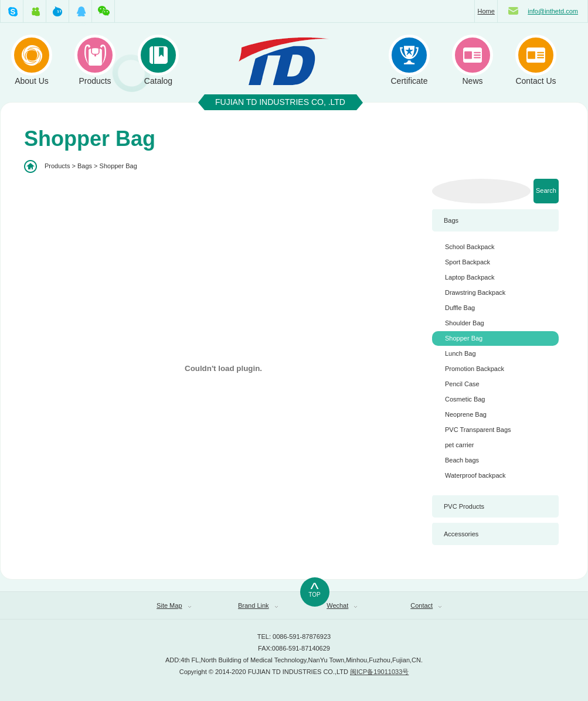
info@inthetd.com (553, 11)
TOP (315, 588)
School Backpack (470, 247)
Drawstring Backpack (475, 292)
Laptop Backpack (470, 277)
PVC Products (464, 506)
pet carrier (460, 445)
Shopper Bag (464, 338)
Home (486, 11)
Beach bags (462, 460)
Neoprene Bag (466, 414)
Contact (426, 605)
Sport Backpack (468, 262)
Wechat (342, 605)
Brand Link (258, 605)
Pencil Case (462, 384)
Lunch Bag (460, 353)
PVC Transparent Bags (478, 430)
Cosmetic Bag (465, 399)
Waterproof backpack (475, 475)
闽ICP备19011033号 (379, 672)
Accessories (461, 534)
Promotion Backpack (475, 369)
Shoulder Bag (465, 323)
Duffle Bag (460, 308)
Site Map (174, 605)
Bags (451, 220)
